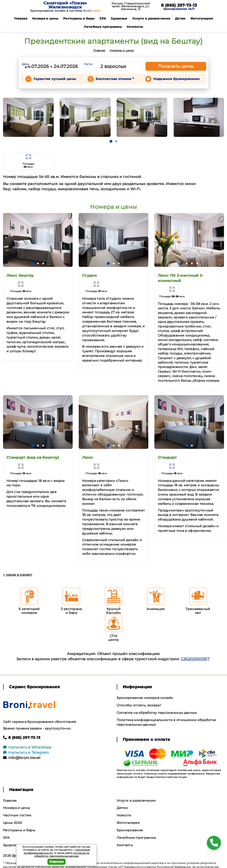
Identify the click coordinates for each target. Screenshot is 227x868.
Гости (88, 64)
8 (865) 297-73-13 (179, 5)
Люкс (88, 457)
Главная (21, 18)
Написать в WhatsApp (27, 747)
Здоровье (119, 18)
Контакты (135, 27)
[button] (111, 141)
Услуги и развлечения (151, 18)
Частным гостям (17, 815)
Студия (89, 275)
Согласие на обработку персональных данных (157, 713)
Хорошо (57, 862)
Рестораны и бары (79, 18)
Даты (26, 64)
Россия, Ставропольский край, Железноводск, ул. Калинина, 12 (131, 6)
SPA (103, 18)
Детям (180, 18)
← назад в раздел (18, 575)
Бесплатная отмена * (115, 79)
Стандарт (167, 457)
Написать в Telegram (26, 753)
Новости (124, 815)
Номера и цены (45, 18)
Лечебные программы (103, 27)
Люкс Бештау (20, 275)
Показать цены (176, 66)
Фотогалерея (202, 18)
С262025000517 (195, 659)
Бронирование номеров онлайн (145, 698)
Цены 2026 (12, 823)
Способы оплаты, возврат (139, 705)
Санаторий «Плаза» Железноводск (65, 5)
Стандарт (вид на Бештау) (33, 457)
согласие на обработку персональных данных (62, 855)
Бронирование (130, 830)
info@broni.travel (22, 758)
